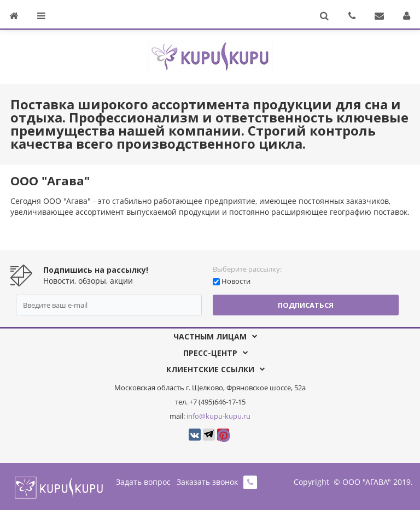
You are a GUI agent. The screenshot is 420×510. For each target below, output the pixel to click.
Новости (236, 281)
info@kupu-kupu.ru (218, 416)
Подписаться (306, 305)
